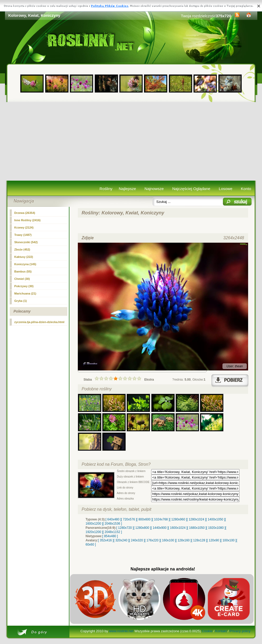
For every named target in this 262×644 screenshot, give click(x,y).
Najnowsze (154, 189)
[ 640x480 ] (113, 519)
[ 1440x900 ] (160, 528)
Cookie (207, 631)
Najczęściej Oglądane (191, 189)
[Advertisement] (131, 141)
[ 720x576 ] (129, 519)
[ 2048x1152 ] (113, 532)
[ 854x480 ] (110, 536)
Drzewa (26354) (25, 213)
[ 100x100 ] (229, 540)
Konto (246, 189)
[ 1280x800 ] (142, 528)
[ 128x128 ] (199, 540)
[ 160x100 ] (168, 540)
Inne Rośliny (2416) (28, 220)
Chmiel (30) (22, 279)
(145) (25, 264)
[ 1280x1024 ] (196, 519)
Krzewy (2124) (24, 227)
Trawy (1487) (23, 235)
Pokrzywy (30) (24, 286)
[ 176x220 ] (152, 540)
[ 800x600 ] (144, 519)
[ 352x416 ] (106, 540)
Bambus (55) (23, 271)
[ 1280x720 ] (125, 528)
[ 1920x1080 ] (216, 528)
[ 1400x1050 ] (215, 519)
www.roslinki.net (121, 631)
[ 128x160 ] (184, 540)
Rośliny (106, 189)
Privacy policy (240, 631)
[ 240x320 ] (137, 540)
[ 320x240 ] (121, 540)
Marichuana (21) (25, 293)
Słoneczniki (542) (26, 242)
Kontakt (221, 631)
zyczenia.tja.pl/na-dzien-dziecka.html (39, 322)
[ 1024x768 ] (161, 519)
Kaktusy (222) (24, 257)
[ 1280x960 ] (178, 519)
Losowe (226, 189)
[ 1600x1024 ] (178, 528)
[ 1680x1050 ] (197, 528)
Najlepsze (127, 189)
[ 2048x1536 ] (113, 524)
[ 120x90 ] (214, 540)
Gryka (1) (21, 301)
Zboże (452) (22, 249)
